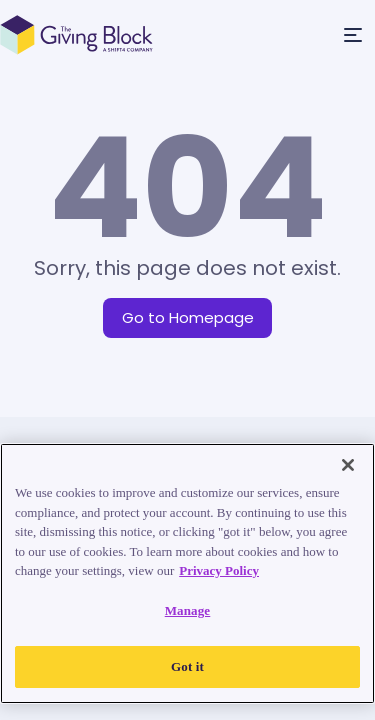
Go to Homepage (188, 317)
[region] (187, 573)
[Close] (348, 465)
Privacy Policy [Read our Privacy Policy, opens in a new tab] (219, 570)
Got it (187, 666)
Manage (188, 610)
